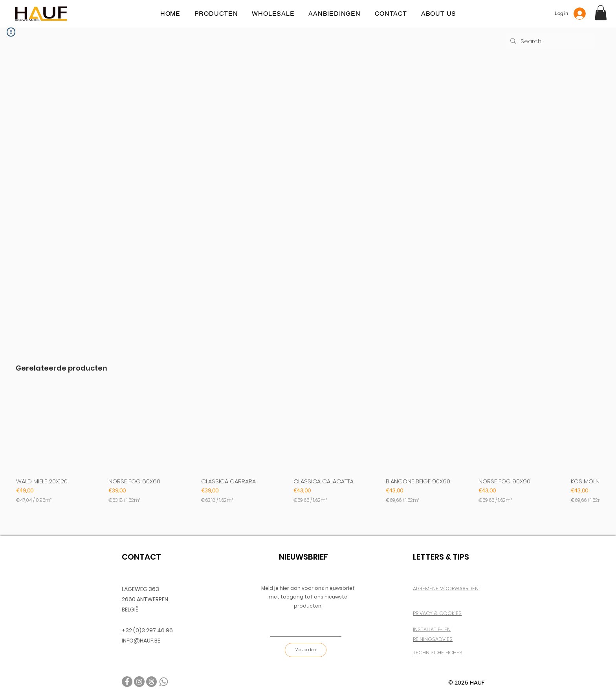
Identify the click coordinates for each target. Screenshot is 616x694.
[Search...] (549, 41)
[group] (308, 445)
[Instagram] (139, 682)
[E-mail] (303, 628)
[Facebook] (127, 682)
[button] (601, 13)
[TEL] (164, 682)
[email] (151, 682)
